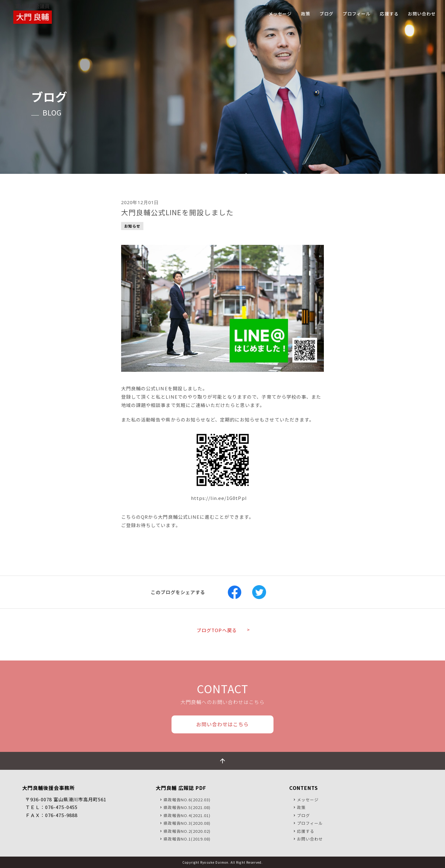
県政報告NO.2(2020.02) (187, 831)
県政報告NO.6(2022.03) (187, 800)
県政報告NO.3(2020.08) (187, 823)
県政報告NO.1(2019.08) (187, 839)
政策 (301, 807)
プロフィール (310, 823)
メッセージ (308, 800)
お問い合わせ (310, 839)
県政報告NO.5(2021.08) (187, 807)
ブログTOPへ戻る (217, 630)
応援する (306, 831)
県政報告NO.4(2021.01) (187, 815)
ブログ (303, 815)
